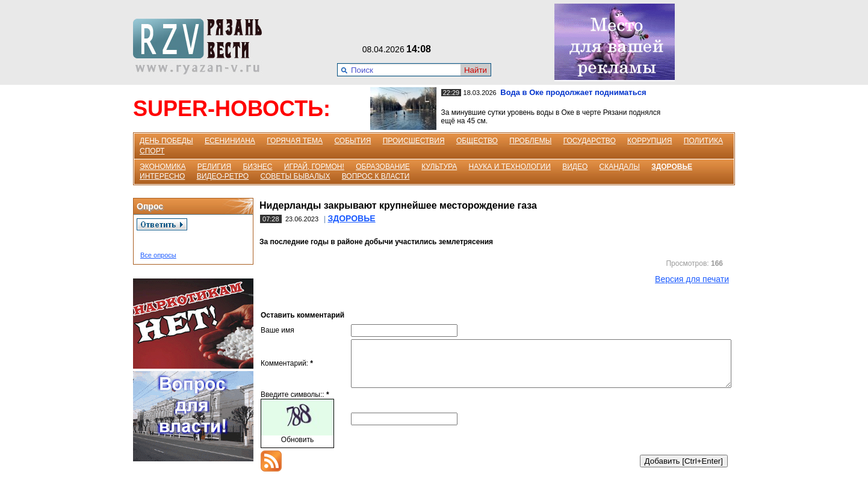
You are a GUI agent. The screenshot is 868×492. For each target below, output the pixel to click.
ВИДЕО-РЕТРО (223, 176)
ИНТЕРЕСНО (162, 176)
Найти (476, 70)
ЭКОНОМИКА (163, 167)
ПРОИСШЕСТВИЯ (414, 141)
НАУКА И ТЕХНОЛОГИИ (510, 167)
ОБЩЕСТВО (477, 141)
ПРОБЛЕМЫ (530, 141)
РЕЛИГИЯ (214, 167)
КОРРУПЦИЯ (649, 141)
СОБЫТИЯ (352, 141)
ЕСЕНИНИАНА (230, 141)
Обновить (297, 449)
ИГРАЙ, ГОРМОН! (314, 167)
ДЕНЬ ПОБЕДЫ (166, 141)
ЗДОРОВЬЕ (672, 167)
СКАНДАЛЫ (620, 167)
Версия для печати (692, 279)
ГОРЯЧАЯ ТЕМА (295, 141)
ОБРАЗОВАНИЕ (383, 167)
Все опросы (158, 255)
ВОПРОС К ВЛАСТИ (376, 176)
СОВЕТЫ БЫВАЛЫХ (296, 176)
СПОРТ (152, 151)
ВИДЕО (575, 167)
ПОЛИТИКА (703, 141)
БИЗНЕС (257, 167)
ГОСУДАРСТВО (590, 141)
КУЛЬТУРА (439, 167)
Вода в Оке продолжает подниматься (573, 92)
